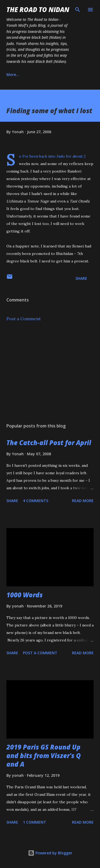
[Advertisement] (50, 372)
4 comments (36, 501)
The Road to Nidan (38, 9)
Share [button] (81, 278)
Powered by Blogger (50, 853)
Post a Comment (24, 319)
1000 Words (25, 595)
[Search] (78, 10)
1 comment (35, 822)
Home (12, 74)
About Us (40, 74)
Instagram (72, 74)
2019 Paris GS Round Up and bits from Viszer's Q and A (44, 756)
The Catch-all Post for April (49, 443)
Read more (83, 501)
